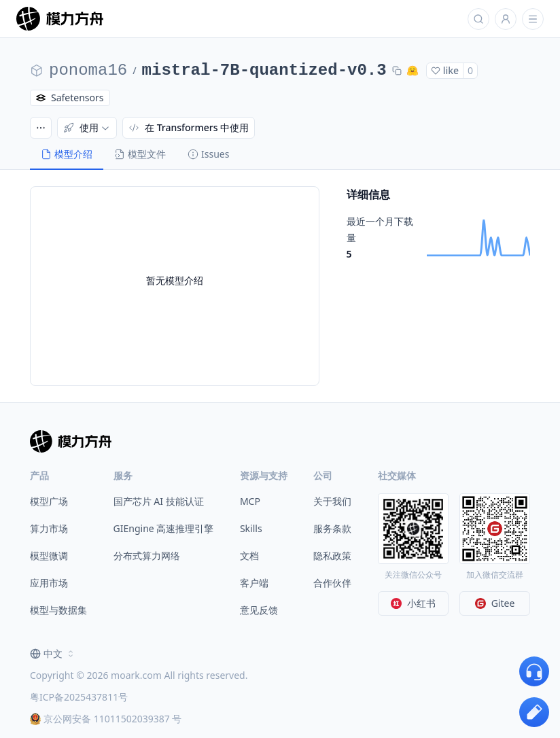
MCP (250, 501)
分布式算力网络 (147, 556)
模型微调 (49, 556)
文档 (249, 556)
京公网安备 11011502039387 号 (106, 719)
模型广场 (49, 501)
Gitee (495, 603)
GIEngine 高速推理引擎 (164, 528)
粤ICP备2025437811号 (79, 697)
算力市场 (49, 528)
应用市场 (49, 583)
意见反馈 (259, 610)
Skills (251, 528)
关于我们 (332, 501)
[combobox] (53, 654)
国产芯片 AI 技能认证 (159, 501)
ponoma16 (88, 70)
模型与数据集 (58, 610)
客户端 (254, 583)
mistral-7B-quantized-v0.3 (264, 70)
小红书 (413, 603)
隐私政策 (332, 556)
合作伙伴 (332, 583)
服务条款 (332, 528)
